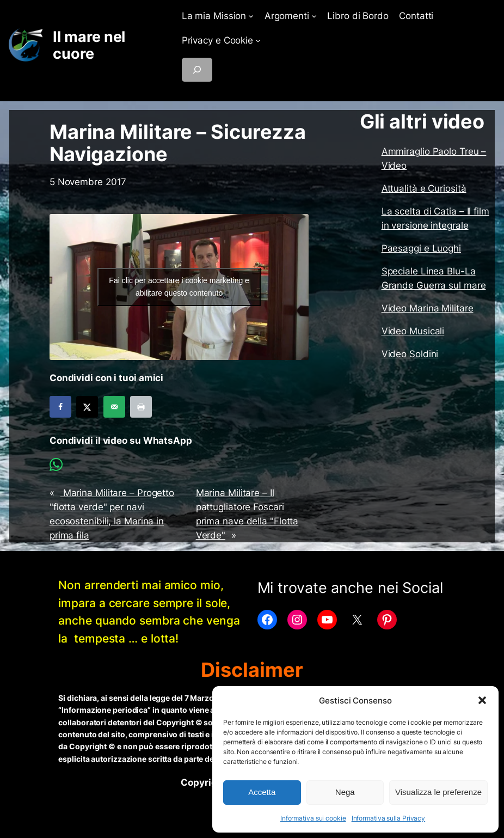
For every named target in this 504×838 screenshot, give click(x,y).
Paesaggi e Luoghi (421, 248)
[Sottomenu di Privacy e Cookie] (258, 40)
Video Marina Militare (428, 308)
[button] (482, 700)
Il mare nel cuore (89, 45)
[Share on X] (87, 407)
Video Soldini (410, 354)
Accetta (262, 792)
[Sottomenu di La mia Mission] (251, 16)
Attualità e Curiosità (424, 188)
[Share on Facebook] (60, 407)
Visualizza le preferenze (438, 792)
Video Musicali (413, 331)
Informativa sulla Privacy (389, 818)
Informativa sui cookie (313, 818)
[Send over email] (114, 407)
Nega (345, 792)
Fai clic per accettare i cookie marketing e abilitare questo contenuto (179, 287)
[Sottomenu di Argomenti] (314, 16)
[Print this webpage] (141, 407)
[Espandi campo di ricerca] (197, 70)
